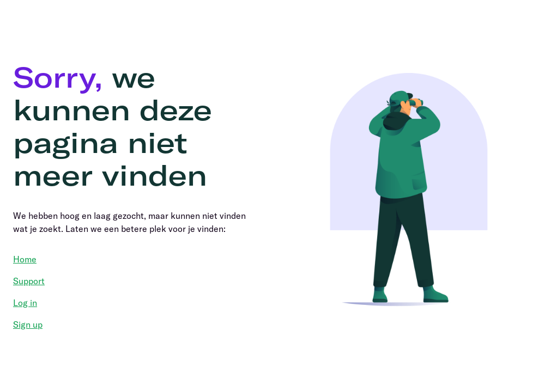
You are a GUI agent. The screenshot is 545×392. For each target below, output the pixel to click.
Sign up (28, 324)
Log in (25, 303)
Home (25, 259)
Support (29, 281)
